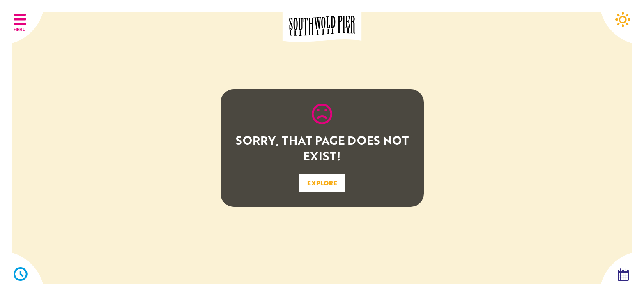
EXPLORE (322, 183)
